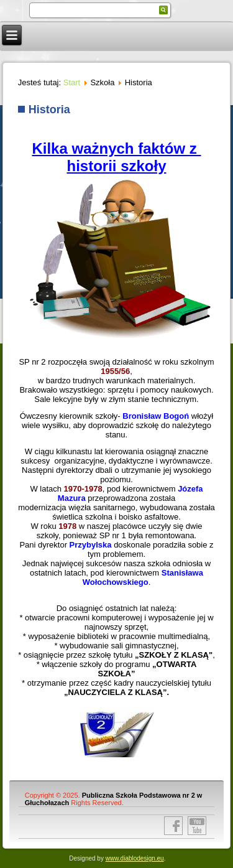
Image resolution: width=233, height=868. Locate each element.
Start (72, 82)
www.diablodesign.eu (135, 858)
